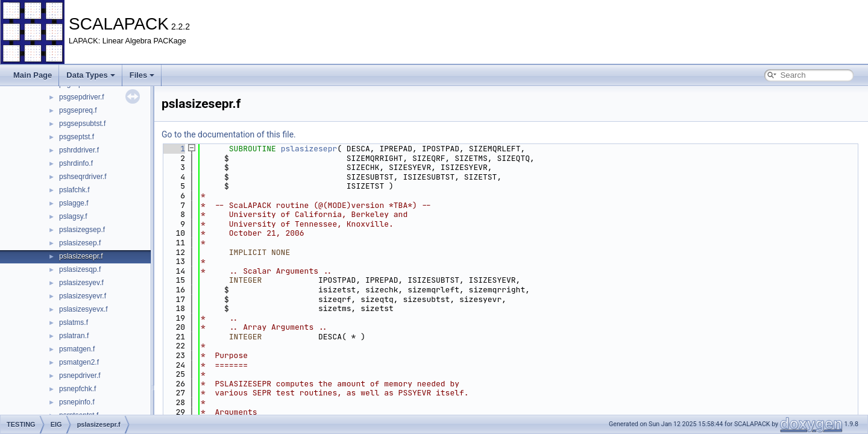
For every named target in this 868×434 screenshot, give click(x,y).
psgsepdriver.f (82, 97)
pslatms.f (74, 322)
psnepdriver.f (80, 376)
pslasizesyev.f (81, 283)
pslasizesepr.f (81, 256)
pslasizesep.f (80, 243)
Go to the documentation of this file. (229, 134)
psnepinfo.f (77, 402)
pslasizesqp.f (80, 269)
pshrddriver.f (79, 150)
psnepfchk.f (77, 389)
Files (142, 75)
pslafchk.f (74, 190)
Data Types (90, 75)
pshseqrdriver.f (83, 177)
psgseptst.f (77, 137)
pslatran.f (74, 336)
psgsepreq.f (78, 110)
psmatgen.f (77, 349)
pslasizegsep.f (82, 230)
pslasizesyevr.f (83, 296)
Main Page (33, 75)
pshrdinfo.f (76, 163)
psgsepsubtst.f (82, 124)
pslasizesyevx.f (83, 309)
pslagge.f (74, 203)
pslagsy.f (73, 216)
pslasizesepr (309, 149)
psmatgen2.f (79, 362)
